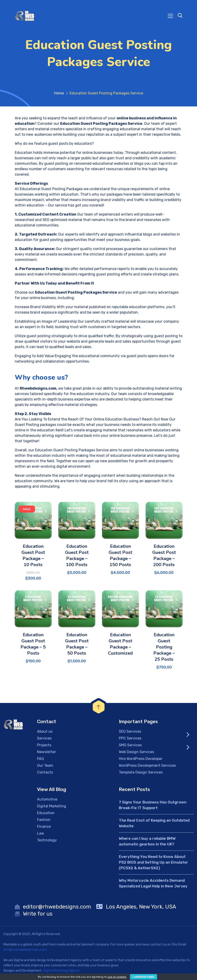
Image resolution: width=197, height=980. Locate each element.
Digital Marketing (52, 807)
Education (46, 814)
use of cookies (117, 977)
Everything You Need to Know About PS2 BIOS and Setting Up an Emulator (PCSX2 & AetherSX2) (153, 864)
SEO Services (130, 733)
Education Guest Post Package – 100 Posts (77, 557)
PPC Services (130, 740)
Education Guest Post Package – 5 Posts (33, 645)
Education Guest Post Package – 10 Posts (33, 557)
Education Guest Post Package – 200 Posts (164, 557)
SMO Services (130, 746)
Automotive (47, 801)
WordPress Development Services (147, 767)
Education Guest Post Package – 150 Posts (120, 557)
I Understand (143, 977)
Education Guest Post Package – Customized (120, 645)
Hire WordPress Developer (141, 760)
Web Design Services (136, 753)
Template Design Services (141, 774)
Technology (47, 841)
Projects (44, 746)
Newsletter (46, 753)
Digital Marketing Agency (62, 972)
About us (45, 733)
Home (59, 95)
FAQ (40, 760)
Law (41, 835)
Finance (44, 828)
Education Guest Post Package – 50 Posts (77, 645)
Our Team (45, 767)
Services (44, 740)
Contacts (45, 774)
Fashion (44, 821)
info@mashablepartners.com (25, 951)
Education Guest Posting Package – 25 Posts (164, 648)
